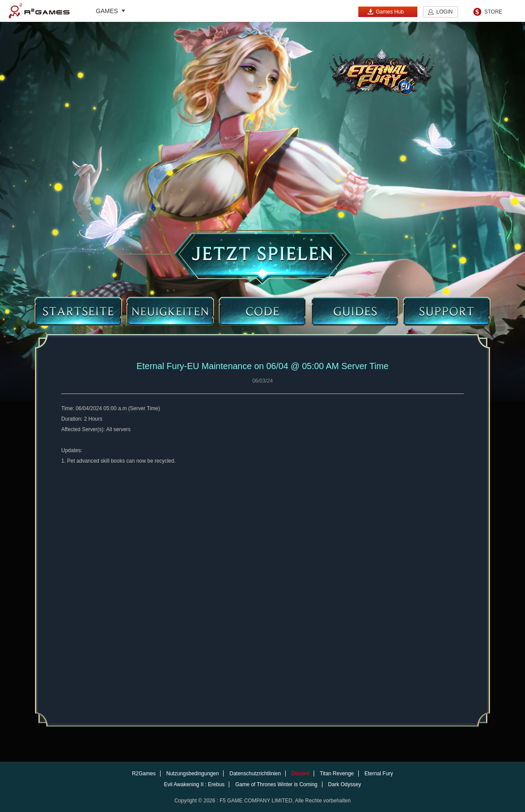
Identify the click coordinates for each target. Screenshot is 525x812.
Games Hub (385, 12)
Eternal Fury (379, 774)
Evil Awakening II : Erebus (194, 784)
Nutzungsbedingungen (192, 774)
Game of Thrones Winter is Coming (276, 784)
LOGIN (444, 12)
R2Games (39, 11)
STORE (493, 12)
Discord (300, 774)
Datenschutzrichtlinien (255, 774)
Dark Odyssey (345, 784)
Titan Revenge (337, 774)
